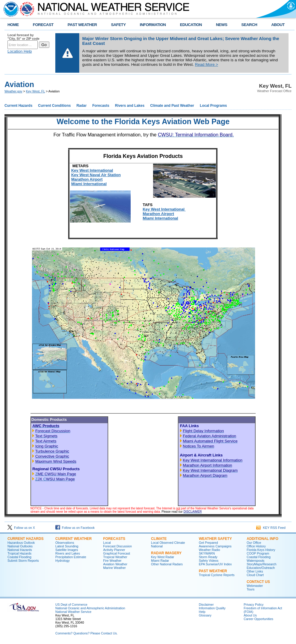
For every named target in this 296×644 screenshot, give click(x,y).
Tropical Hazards (19, 553)
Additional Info (263, 539)
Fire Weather (112, 561)
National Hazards (20, 550)
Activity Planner (114, 550)
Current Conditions (54, 106)
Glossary (205, 615)
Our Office (254, 543)
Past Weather (213, 571)
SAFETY (118, 25)
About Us (250, 615)
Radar (82, 106)
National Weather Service (73, 612)
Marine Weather (115, 568)
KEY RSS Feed (271, 528)
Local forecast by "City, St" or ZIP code (23, 37)
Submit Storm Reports (23, 561)
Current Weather (74, 539)
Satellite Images (67, 550)
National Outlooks (20, 546)
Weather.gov (13, 91)
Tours (251, 589)
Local (107, 543)
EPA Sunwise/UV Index (215, 564)
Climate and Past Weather (172, 106)
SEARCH (249, 25)
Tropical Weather (115, 557)
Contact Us (258, 582)
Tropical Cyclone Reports (217, 575)
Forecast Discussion (118, 546)
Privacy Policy (254, 605)
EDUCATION (191, 25)
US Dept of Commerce (71, 605)
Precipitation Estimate (71, 557)
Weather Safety (215, 539)
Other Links (255, 571)
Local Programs (213, 106)
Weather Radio (209, 550)
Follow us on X (21, 528)
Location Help (20, 51)
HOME (13, 25)
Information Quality (212, 608)
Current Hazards (18, 106)
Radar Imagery (166, 553)
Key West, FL (35, 91)
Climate (159, 539)
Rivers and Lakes (130, 106)
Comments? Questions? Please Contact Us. (86, 633)
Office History (256, 546)
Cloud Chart (255, 575)
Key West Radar (163, 557)
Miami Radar (160, 561)
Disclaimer (206, 605)
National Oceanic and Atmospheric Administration (90, 608)
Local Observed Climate (168, 543)
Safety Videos (209, 561)
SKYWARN (207, 553)
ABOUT (278, 25)
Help (202, 612)
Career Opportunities (258, 619)
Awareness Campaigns (215, 546)
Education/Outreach (261, 568)
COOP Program (258, 553)
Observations (65, 543)
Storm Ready (208, 557)
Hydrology (62, 561)
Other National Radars (167, 564)
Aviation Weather (115, 564)
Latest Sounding (67, 546)
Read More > (206, 64)
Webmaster (255, 586)
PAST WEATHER (82, 25)
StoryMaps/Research (262, 564)
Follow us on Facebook (75, 528)
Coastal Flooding (19, 557)
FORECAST (43, 25)
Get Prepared (208, 543)
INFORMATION (153, 25)
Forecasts (101, 106)
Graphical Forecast (117, 553)
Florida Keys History (261, 550)
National (157, 546)
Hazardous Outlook (21, 543)
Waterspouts (255, 561)
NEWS (222, 25)
